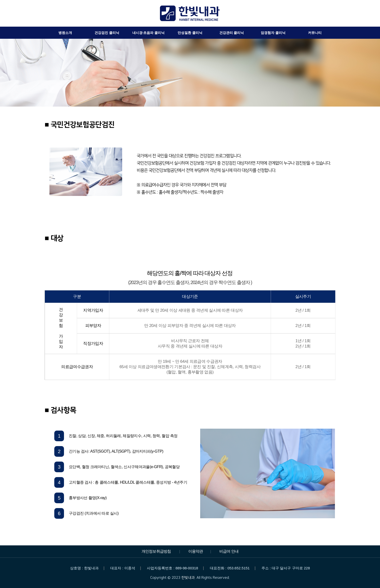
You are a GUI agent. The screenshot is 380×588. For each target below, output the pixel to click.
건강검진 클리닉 (107, 33)
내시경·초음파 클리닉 (149, 33)
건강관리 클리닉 (232, 33)
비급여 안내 (229, 551)
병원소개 (65, 33)
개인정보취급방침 (156, 551)
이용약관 (196, 551)
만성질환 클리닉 (190, 33)
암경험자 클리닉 (273, 33)
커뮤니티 (315, 33)
